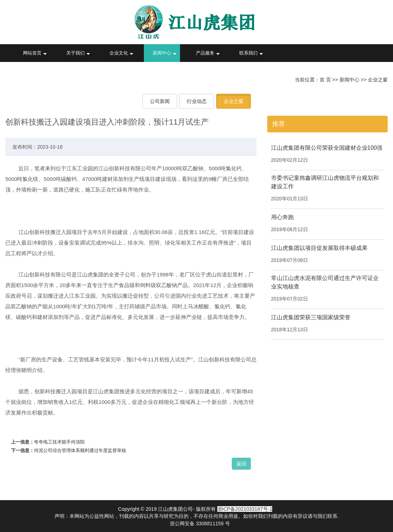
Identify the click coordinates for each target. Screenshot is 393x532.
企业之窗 (378, 80)
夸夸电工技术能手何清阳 (59, 442)
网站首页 (32, 53)
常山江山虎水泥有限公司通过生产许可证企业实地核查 (325, 282)
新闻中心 (162, 53)
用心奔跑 (282, 217)
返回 (241, 464)
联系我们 (248, 53)
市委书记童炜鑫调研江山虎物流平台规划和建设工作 (325, 182)
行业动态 (197, 101)
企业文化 (119, 53)
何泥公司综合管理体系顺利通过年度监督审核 (80, 450)
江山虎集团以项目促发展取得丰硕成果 (319, 248)
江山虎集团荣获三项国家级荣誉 (311, 317)
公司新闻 (160, 101)
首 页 (325, 80)
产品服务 (205, 53)
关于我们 (75, 53)
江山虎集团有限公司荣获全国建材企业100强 (327, 148)
